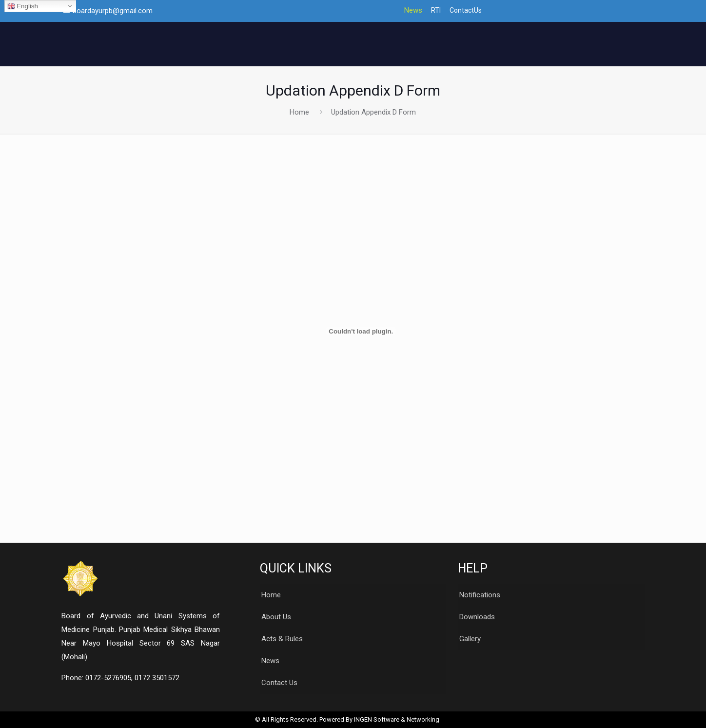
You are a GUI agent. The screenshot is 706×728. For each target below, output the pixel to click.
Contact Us (279, 683)
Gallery (470, 639)
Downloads (477, 617)
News (413, 10)
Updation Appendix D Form (373, 112)
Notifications (480, 595)
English (23, 6)
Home (299, 112)
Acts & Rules (282, 639)
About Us (276, 617)
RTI (436, 10)
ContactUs (466, 10)
